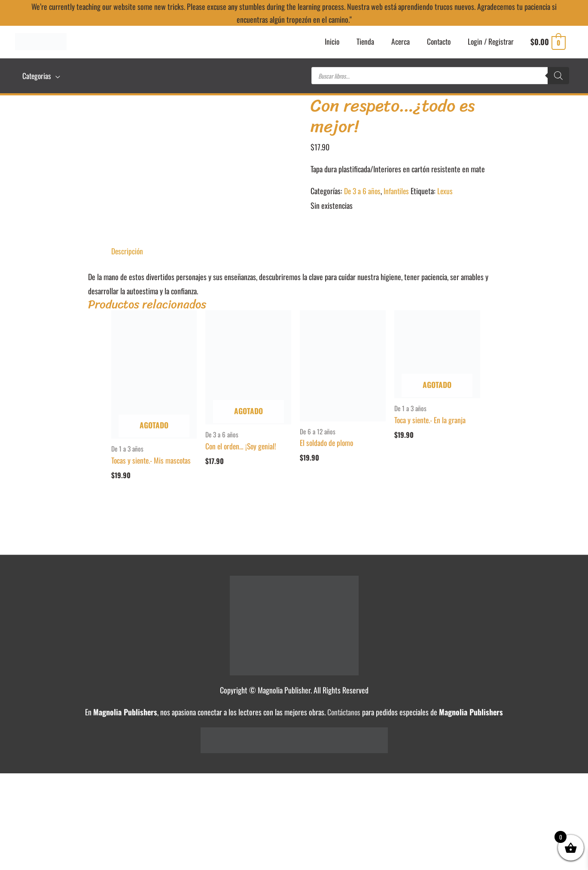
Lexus (447, 188)
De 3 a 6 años (363, 188)
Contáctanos (344, 710)
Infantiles (398, 188)
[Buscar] (558, 75)
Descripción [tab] (128, 248)
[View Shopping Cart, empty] (548, 43)
